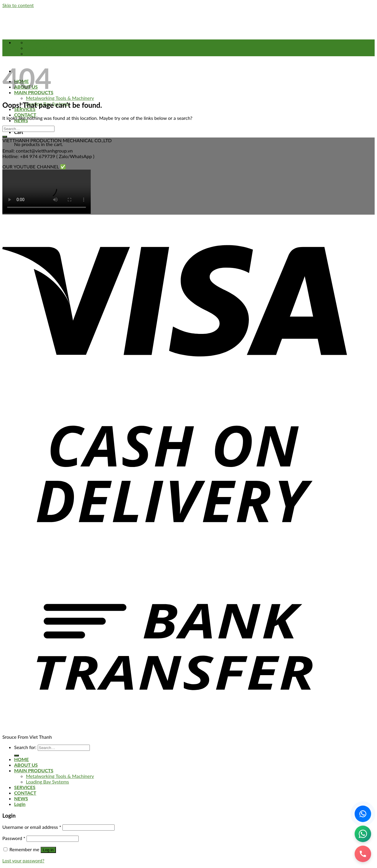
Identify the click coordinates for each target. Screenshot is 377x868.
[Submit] (5, 137)
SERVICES (25, 787)
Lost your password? (23, 860)
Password (14, 838)
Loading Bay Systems (47, 782)
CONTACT (25, 115)
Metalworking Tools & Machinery (60, 98)
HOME (22, 759)
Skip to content (18, 5)
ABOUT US (26, 765)
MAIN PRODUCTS (34, 770)
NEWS (21, 798)
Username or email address (32, 827)
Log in (48, 850)
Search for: (25, 747)
